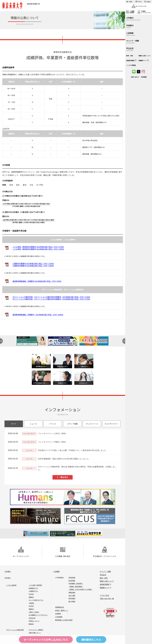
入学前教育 (59, 617)
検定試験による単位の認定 (64, 620)
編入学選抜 (72, 601)
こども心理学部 (11, 585)
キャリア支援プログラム (36, 600)
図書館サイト (104, 588)
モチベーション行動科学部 (15, 630)
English (148, 2)
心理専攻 (31, 603)
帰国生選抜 (72, 592)
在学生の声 (32, 618)
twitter (139, 72)
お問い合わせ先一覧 (107, 598)
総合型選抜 (72, 580)
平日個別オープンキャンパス (104, 552)
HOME (130, 2)
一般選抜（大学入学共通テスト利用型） (81, 589)
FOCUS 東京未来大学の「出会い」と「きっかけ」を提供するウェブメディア (89, 516)
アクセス (139, 2)
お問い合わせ (135, 77)
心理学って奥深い (34, 612)
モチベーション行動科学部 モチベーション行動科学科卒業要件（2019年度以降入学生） (51, 297)
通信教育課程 (32, 4)
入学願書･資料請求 (63, 552)
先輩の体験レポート (35, 633)
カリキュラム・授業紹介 (36, 630)
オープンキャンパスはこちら (46, 640)
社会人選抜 (72, 595)
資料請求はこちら (91, 640)
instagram (143, 72)
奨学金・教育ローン (62, 610)
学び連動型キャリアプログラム (38, 615)
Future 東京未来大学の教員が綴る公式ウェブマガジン (36, 516)
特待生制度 (72, 577)
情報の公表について (107, 581)
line (134, 72)
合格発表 (58, 614)
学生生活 (103, 575)
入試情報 (56, 571)
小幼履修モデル (33, 591)
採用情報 (144, 77)
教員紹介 (31, 624)
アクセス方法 (104, 595)
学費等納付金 (59, 607)
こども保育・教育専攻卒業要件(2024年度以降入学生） (38, 249)
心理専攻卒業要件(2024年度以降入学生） (33, 266)
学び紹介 (31, 594)
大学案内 (8, 571)
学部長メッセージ (34, 621)
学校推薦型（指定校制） (76, 583)
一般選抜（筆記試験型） (76, 586)
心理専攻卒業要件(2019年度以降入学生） (33, 263)
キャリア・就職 (105, 571)
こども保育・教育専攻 (35, 585)
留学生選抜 (72, 598)
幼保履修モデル (33, 588)
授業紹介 (31, 597)
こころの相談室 (131, 65)
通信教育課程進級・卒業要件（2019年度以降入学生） (38, 315)
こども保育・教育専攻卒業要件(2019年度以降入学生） (38, 247)
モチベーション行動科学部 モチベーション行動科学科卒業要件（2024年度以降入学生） (51, 299)
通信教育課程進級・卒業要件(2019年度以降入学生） (37, 281)
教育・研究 (104, 578)
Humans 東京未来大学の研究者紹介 (63, 497)
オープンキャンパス (21, 552)
